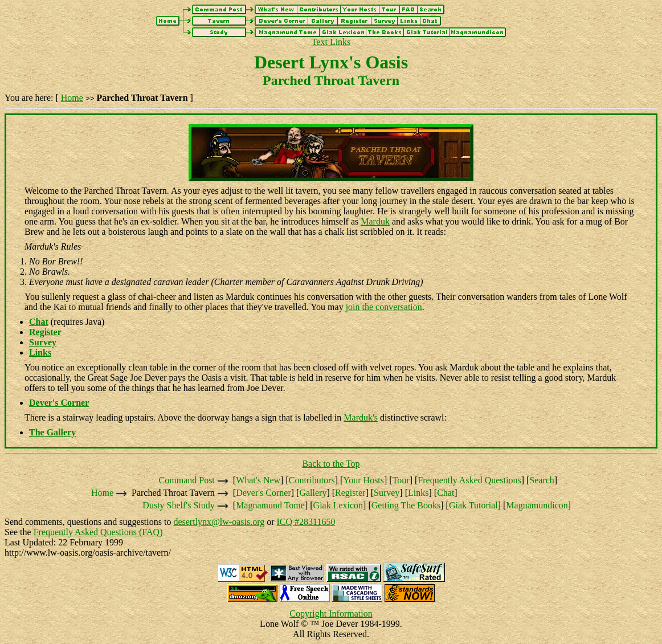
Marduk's (361, 417)
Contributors (312, 480)
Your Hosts (363, 480)
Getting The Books (406, 505)
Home (72, 98)
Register (350, 493)
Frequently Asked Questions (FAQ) (98, 532)
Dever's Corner (263, 493)
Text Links (331, 42)
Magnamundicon (537, 505)
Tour (401, 480)
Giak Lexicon (338, 505)
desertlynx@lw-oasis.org (219, 522)
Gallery (313, 493)
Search (542, 480)
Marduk (375, 221)
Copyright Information (331, 614)
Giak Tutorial (473, 505)
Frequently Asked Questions (469, 480)
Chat (446, 493)
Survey (387, 493)
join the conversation (384, 307)
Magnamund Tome (270, 505)
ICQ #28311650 (306, 522)
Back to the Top (331, 464)
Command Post (187, 480)
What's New (258, 480)
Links (418, 493)
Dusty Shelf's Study (178, 505)
